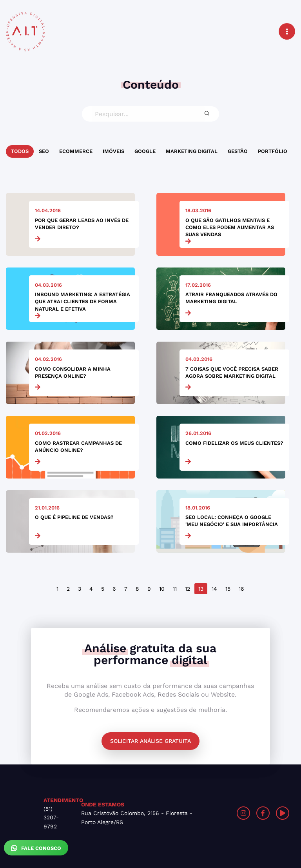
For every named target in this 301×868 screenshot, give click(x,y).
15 (228, 589)
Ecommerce (76, 151)
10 (162, 589)
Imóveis (113, 151)
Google (145, 151)
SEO (44, 151)
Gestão (238, 151)
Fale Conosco (36, 848)
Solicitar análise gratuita (150, 741)
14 (214, 589)
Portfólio (273, 151)
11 (175, 589)
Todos (20, 151)
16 (241, 589)
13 (201, 589)
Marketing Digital (192, 151)
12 (188, 589)
